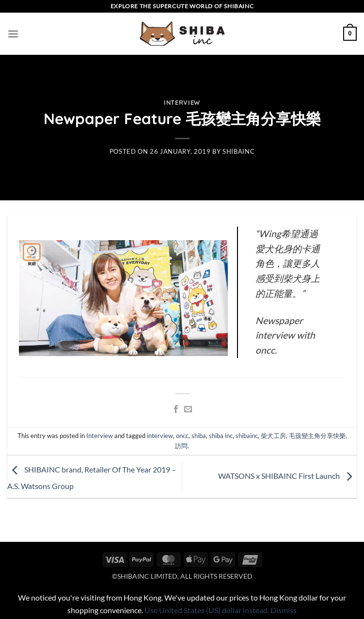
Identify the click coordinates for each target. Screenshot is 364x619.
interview (160, 436)
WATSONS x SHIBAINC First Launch (287, 476)
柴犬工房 (273, 436)
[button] (13, 34)
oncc (182, 436)
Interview (182, 102)
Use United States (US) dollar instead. (207, 610)
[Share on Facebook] (176, 409)
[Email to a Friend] (188, 409)
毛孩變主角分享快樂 (317, 436)
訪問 (181, 446)
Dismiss (284, 610)
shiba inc (221, 436)
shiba (199, 436)
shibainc (238, 151)
